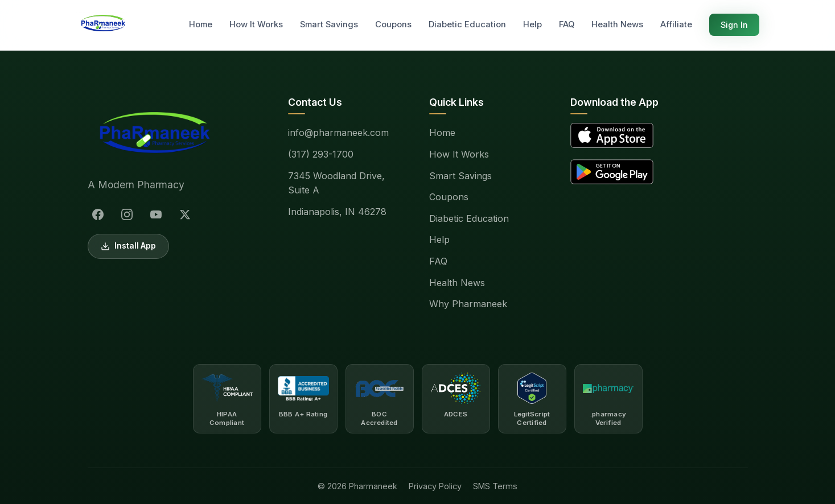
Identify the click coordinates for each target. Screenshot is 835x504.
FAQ (567, 24)
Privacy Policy (435, 486)
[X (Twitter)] (185, 214)
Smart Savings (329, 24)
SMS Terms (495, 486)
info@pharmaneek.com (338, 133)
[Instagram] (127, 214)
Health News (617, 24)
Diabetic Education (467, 24)
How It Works (256, 24)
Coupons (393, 24)
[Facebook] (98, 214)
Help (532, 24)
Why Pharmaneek (468, 304)
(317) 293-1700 (321, 154)
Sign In (734, 25)
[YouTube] (156, 214)
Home (201, 24)
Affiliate (676, 24)
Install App (128, 246)
